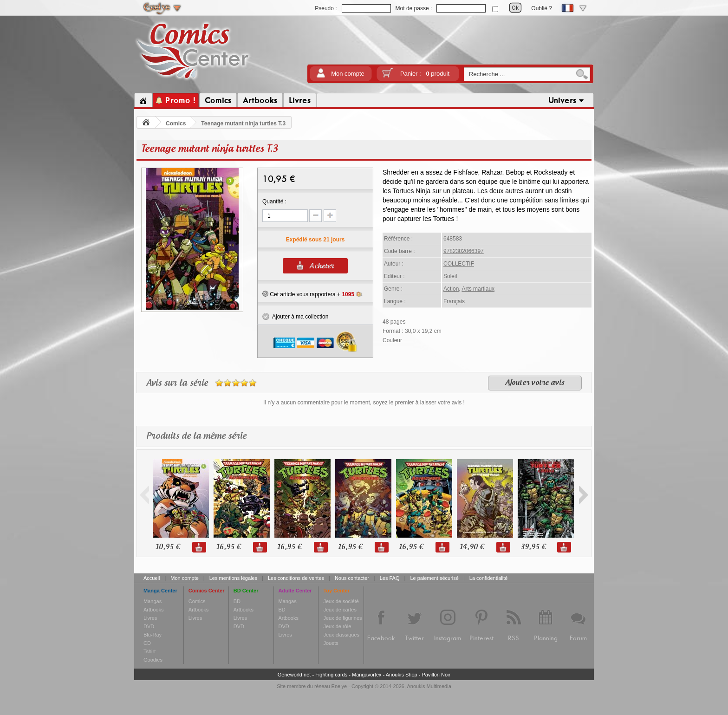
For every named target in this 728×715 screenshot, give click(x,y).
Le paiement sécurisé (434, 578)
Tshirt (149, 651)
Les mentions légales (233, 578)
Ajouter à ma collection (295, 317)
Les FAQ (390, 578)
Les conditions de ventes (296, 578)
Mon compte (348, 74)
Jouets (331, 643)
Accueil (152, 578)
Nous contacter (352, 578)
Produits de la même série (196, 436)
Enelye (339, 686)
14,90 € (472, 547)
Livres (150, 618)
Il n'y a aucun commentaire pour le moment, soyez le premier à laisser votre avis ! (364, 403)
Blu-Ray (153, 635)
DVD (149, 626)
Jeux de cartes (340, 610)
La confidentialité (489, 578)
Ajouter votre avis (535, 383)
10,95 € (168, 547)
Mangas (153, 601)
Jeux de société (341, 601)
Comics (176, 123)
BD (237, 601)
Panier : (425, 74)
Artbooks (153, 610)
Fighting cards (331, 675)
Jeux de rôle (337, 626)
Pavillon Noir (436, 675)
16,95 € (228, 547)
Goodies (153, 660)
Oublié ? (542, 8)
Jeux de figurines (342, 618)
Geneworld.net (294, 675)
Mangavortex (367, 675)
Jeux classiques (341, 635)
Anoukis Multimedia (429, 686)
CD (147, 643)
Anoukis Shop (402, 675)
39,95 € (533, 547)
